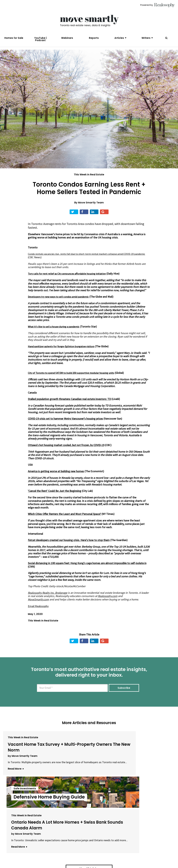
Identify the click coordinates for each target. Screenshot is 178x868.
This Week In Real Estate (89, 180)
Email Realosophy (38, 611)
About (48, 853)
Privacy (87, 853)
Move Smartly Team (91, 208)
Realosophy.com (108, 601)
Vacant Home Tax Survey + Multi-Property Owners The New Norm (29, 757)
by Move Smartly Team (23, 772)
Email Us (62, 853)
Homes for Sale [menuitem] (14, 38)
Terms (76, 853)
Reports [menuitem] (94, 38)
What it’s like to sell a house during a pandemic (55, 332)
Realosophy (62, 601)
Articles (119, 38)
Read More (16, 792)
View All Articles (89, 818)
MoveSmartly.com (38, 604)
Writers (146, 38)
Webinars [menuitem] (67, 38)
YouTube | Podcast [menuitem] (40, 39)
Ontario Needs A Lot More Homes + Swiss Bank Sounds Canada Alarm (145, 760)
